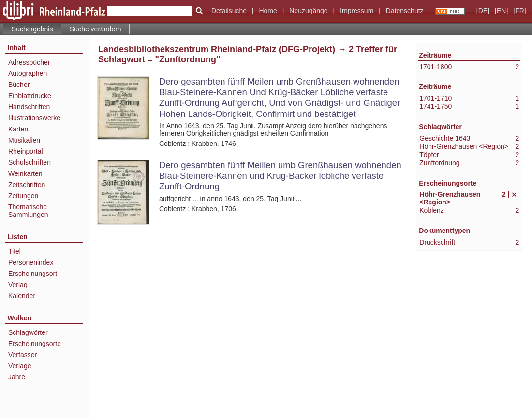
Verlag (18, 285)
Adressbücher (29, 62)
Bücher (19, 85)
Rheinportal (26, 151)
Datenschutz (405, 11)
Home (268, 11)
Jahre (17, 377)
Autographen (28, 73)
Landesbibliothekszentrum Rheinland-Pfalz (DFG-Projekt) (217, 49)
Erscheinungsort (33, 274)
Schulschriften (30, 162)
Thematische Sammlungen (28, 211)
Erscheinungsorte (35, 344)
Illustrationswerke (34, 118)
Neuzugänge (308, 11)
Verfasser (22, 355)
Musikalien (24, 140)
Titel (15, 251)
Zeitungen (23, 196)
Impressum (357, 11)
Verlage (20, 366)
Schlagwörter (28, 332)
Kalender (22, 296)
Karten (18, 129)
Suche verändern (96, 29)
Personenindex (31, 262)
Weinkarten (25, 173)
